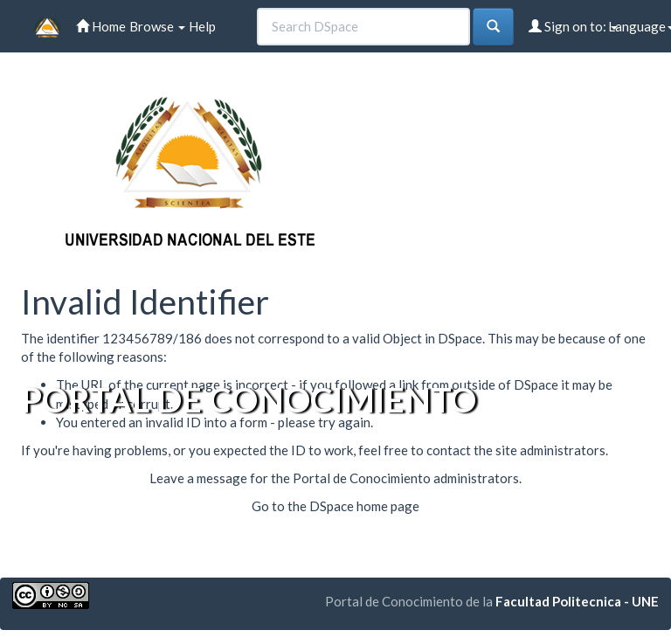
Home (101, 26)
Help (202, 26)
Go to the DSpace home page (335, 506)
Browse (157, 26)
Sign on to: (573, 26)
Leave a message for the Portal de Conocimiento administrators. (335, 478)
